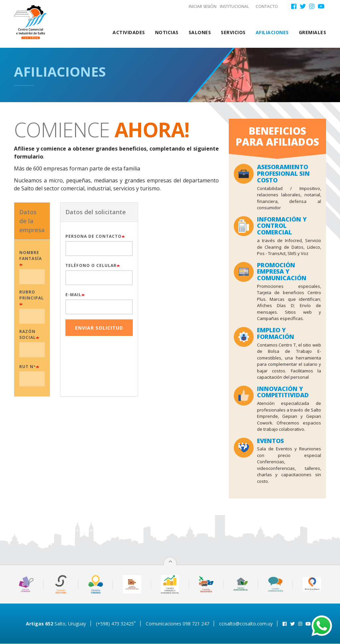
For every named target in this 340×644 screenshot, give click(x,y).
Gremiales (313, 32)
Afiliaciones (272, 32)
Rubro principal (28, 295)
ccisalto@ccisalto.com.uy (246, 624)
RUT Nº (24, 367)
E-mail (69, 295)
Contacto (267, 6)
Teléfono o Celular (87, 265)
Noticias (167, 32)
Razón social (24, 334)
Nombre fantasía (27, 256)
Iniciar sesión (203, 6)
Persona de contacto (89, 236)
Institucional (234, 6)
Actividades (129, 32)
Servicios (233, 32)
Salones (200, 32)
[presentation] (190, 215)
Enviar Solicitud (95, 328)
